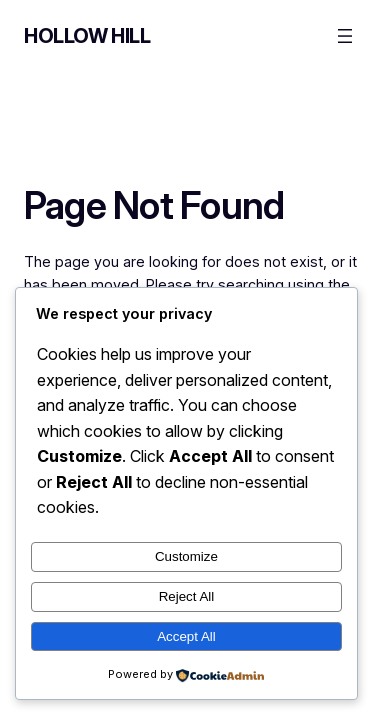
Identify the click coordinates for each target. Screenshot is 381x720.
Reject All (187, 596)
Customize (186, 556)
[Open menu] (345, 36)
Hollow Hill (87, 36)
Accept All (186, 636)
